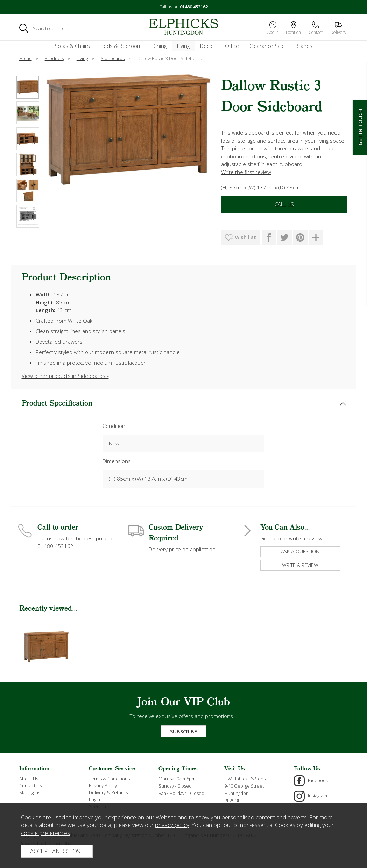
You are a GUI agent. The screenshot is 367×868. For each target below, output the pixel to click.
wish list (246, 237)
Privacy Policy (103, 785)
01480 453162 (194, 7)
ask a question (300, 551)
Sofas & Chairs (72, 46)
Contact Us (30, 785)
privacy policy (172, 825)
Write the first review (246, 172)
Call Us (284, 204)
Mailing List (30, 792)
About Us (29, 779)
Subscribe (183, 731)
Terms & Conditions (109, 779)
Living (183, 46)
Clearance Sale (267, 46)
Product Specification (57, 404)
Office (232, 46)
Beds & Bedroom (121, 46)
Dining (159, 46)
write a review (300, 565)
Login (94, 799)
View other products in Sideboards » (65, 376)
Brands (304, 46)
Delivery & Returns (108, 792)
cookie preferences (45, 833)
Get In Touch (360, 127)
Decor (207, 46)
